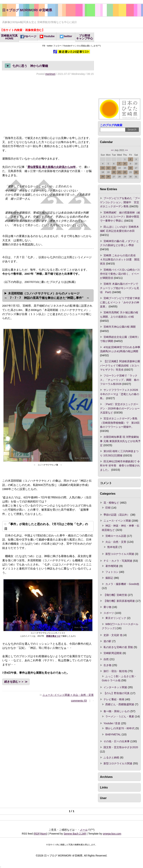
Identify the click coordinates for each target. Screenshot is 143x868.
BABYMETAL (113, 734)
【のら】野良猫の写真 (117, 693)
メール (84, 830)
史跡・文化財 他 (113, 635)
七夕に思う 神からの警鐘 (26, 66)
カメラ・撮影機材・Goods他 (122, 584)
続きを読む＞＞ (14, 682)
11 (103, 168)
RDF (37, 834)
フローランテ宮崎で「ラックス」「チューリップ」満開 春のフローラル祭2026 (120, 380)
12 (108, 168)
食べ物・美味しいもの (117, 711)
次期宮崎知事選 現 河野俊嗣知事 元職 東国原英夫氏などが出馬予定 (120, 441)
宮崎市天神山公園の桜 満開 (120, 327)
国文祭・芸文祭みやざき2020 (121, 747)
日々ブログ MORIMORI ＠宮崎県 (27, 10)
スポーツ (109, 613)
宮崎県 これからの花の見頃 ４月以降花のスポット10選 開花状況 (120, 260)
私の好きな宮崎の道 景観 (118, 647)
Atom (43, 834)
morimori (50, 74)
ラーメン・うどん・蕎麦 (120, 716)
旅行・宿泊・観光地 (115, 671)
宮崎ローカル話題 (116, 536)
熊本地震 (112, 547)
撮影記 (109, 578)
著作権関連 (112, 566)
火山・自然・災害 (116, 542)
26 (108, 177)
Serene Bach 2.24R (75, 834)
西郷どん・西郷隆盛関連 (120, 704)
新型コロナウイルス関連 (120, 554)
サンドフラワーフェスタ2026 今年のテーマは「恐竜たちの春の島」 (120, 394)
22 (125, 172)
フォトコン (112, 572)
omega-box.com (112, 834)
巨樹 (108, 508)
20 (114, 172)
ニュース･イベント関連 (117, 521)
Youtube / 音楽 (112, 723)
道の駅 (107, 641)
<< (112, 150)
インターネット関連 (115, 687)
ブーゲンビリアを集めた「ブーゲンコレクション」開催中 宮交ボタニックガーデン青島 (120, 202)
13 (114, 168)
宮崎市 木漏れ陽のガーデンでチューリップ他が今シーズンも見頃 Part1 (120, 288)
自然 (106, 659)
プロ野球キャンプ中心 (85, 37)
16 (130, 168)
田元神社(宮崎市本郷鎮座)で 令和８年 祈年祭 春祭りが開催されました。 (120, 466)
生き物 (107, 665)
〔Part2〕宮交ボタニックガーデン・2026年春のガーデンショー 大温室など (120, 408)
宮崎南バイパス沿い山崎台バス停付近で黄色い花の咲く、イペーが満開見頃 (120, 274)
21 (119, 172)
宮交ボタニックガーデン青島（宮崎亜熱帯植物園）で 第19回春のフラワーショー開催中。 (120, 423)
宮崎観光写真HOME (9, 37)
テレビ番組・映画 (114, 699)
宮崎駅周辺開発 (113, 653)
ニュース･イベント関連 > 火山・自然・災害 (68, 695)
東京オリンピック (116, 618)
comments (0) (79, 701)
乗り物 (107, 607)
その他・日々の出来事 (117, 741)
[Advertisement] (48, 106)
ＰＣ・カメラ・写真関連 (118, 561)
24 (136, 172)
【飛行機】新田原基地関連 (119, 601)
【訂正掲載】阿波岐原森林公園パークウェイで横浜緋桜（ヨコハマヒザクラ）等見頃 (120, 365)
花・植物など (111, 503)
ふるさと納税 (111, 757)
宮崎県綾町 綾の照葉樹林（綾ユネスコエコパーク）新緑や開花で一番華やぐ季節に (120, 217)
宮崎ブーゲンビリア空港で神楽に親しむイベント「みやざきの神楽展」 (120, 302)
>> (127, 150)
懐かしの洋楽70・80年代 (120, 728)
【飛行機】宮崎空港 (115, 595)
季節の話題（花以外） (117, 515)
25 (103, 177)
